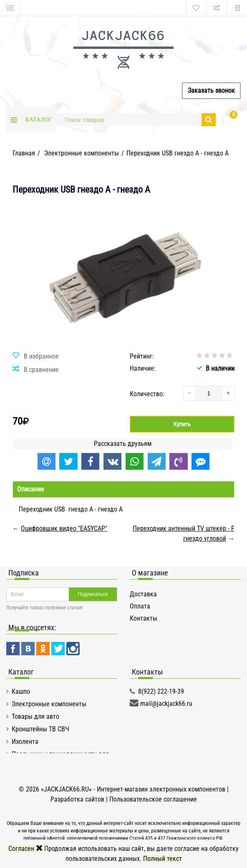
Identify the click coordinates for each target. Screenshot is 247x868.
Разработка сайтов (77, 799)
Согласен (25, 849)
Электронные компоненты (49, 704)
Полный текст (163, 859)
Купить (182, 424)
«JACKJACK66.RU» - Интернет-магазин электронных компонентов (134, 789)
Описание (31, 489)
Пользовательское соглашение (153, 799)
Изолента (25, 742)
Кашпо (21, 691)
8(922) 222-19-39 (161, 691)
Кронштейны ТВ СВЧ (40, 729)
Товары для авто (35, 717)
